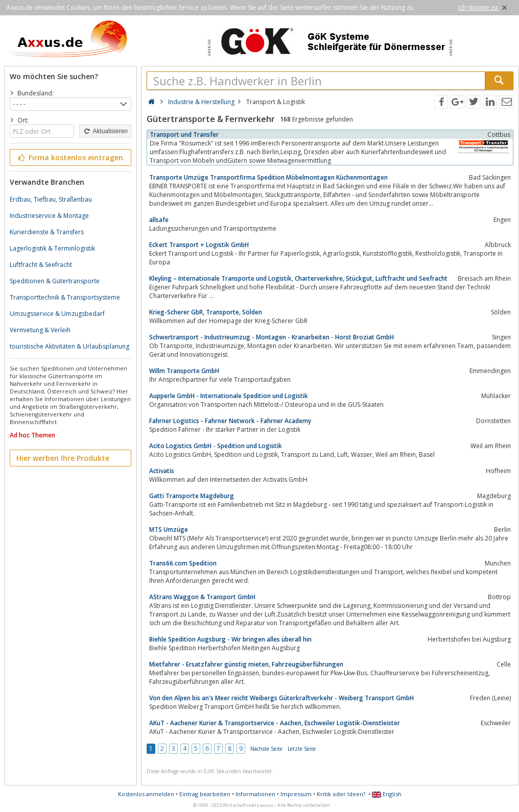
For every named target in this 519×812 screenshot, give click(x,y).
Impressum (296, 794)
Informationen (255, 794)
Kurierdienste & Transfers (47, 232)
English (387, 794)
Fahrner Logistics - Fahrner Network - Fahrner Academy (230, 421)
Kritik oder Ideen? (341, 794)
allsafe (159, 220)
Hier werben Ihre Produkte (63, 458)
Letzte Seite (302, 749)
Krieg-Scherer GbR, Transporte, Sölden (206, 312)
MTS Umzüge (169, 530)
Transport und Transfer (184, 134)
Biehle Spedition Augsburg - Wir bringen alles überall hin (230, 639)
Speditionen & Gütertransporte (55, 281)
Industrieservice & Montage (49, 216)
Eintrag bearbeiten (205, 794)
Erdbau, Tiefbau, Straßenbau (51, 199)
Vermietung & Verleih (40, 330)
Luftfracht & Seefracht (41, 265)
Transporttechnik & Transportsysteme (65, 297)
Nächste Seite (266, 749)
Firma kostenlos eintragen (70, 157)
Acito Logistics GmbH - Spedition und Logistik (216, 446)
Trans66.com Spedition (183, 563)
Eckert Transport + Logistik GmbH (199, 245)
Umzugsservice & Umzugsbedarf (57, 314)
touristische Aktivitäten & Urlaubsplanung (69, 346)
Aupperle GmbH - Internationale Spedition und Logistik (229, 396)
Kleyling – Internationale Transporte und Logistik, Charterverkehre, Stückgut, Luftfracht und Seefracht (298, 278)
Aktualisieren (105, 131)
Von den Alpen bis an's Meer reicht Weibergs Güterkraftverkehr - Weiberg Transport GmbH (281, 698)
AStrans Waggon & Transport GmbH (202, 597)
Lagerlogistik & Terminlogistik (52, 248)
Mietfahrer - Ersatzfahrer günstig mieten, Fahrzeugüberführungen (246, 664)
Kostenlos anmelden (146, 794)
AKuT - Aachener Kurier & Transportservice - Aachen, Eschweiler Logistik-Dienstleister (275, 723)
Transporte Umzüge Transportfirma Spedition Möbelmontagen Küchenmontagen (268, 177)
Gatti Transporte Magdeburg (192, 496)
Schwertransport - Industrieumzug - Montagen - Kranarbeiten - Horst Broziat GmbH (272, 337)
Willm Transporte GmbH (184, 371)
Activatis (162, 471)
